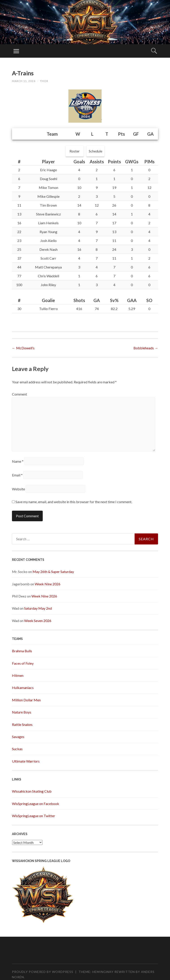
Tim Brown (48, 205)
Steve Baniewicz (48, 214)
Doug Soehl (48, 179)
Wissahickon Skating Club (32, 791)
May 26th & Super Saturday (53, 572)
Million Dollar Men (26, 700)
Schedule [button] (96, 151)
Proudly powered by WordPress (43, 972)
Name (18, 461)
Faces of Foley (23, 663)
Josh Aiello (48, 241)
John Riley (48, 285)
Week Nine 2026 (48, 584)
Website (18, 489)
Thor (44, 81)
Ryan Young (48, 232)
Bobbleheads (146, 348)
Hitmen (18, 675)
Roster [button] (75, 151)
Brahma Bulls (22, 651)
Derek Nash (48, 249)
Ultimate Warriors (26, 761)
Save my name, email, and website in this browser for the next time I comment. (74, 502)
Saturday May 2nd (38, 608)
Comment (19, 394)
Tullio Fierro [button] (48, 309)
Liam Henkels (48, 223)
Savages (18, 737)
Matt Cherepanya (48, 267)
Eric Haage (48, 170)
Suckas (17, 749)
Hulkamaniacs (23, 688)
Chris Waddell (48, 276)
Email (17, 475)
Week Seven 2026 (38, 621)
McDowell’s (23, 348)
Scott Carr (48, 258)
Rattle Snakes (22, 724)
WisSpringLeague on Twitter (34, 816)
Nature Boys (22, 712)
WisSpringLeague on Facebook (36, 804)
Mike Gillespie (48, 196)
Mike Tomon (48, 187)
